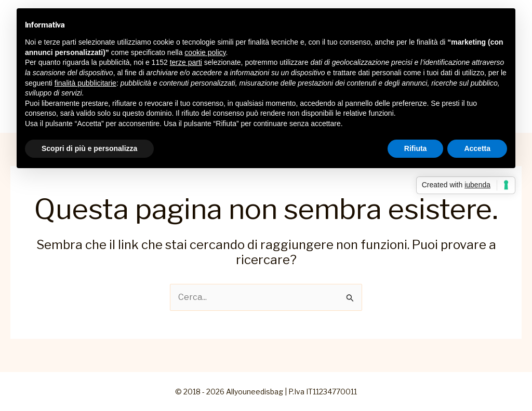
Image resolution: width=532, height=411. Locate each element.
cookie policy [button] (205, 52)
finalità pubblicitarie (85, 83)
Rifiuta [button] (416, 148)
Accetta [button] (477, 148)
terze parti (186, 62)
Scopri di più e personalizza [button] (89, 148)
